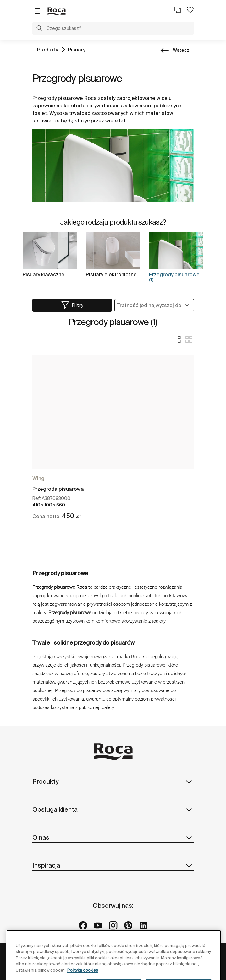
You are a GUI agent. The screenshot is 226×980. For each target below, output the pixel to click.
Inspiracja (113, 865)
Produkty (47, 50)
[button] (39, 29)
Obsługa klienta (113, 809)
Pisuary (77, 50)
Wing (38, 478)
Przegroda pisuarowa (58, 489)
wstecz (181, 50)
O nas (113, 837)
